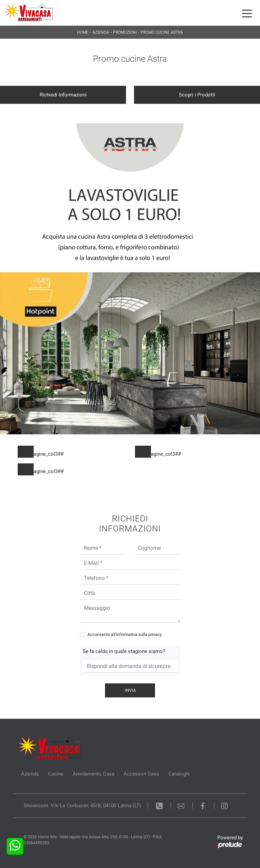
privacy (155, 634)
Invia (130, 690)
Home (83, 32)
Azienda (101, 32)
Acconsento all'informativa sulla (124, 634)
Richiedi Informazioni (63, 95)
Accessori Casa (141, 774)
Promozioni (125, 32)
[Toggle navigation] (247, 13)
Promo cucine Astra (162, 32)
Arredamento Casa (93, 774)
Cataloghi (179, 774)
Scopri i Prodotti (197, 95)
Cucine (56, 774)
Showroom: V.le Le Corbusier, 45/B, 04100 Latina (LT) (82, 806)
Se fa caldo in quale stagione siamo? (124, 651)
